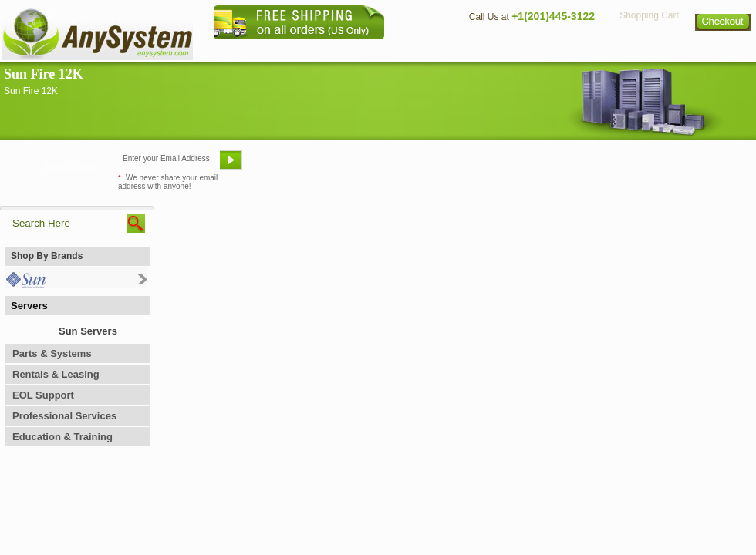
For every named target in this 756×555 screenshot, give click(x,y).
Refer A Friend (369, 166)
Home (358, 50)
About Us (420, 50)
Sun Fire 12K (44, 74)
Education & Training (62, 437)
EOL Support (43, 395)
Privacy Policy (648, 50)
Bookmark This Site (471, 166)
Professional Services (64, 416)
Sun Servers (88, 331)
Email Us (286, 166)
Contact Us (491, 50)
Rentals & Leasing (56, 374)
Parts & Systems (52, 353)
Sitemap (724, 50)
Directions (566, 50)
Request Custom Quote (680, 166)
